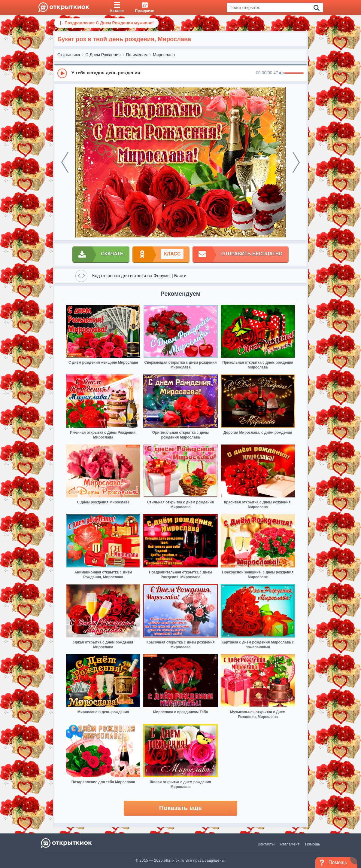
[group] (180, 73)
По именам (137, 55)
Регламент (290, 844)
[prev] (65, 162)
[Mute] (281, 73)
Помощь (313, 844)
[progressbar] (294, 73)
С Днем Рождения (103, 55)
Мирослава (164, 55)
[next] (296, 162)
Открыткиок (69, 55)
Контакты (266, 844)
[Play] (62, 73)
